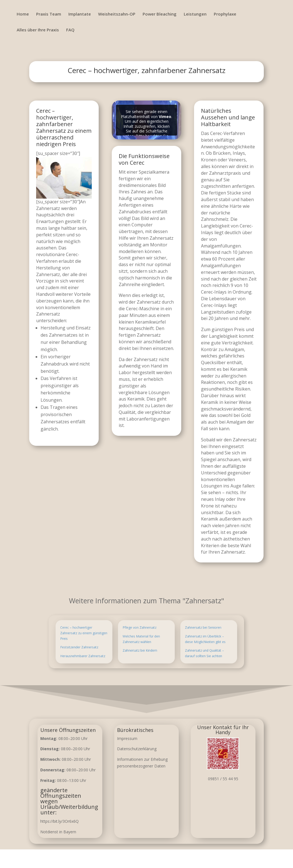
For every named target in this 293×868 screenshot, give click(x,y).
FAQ (70, 30)
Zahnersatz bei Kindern (142, 647)
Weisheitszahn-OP (117, 14)
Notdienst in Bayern (58, 832)
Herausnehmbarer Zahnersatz (106, 651)
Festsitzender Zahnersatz (104, 645)
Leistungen (195, 14)
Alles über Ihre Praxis (38, 30)
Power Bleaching (160, 14)
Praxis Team (49, 14)
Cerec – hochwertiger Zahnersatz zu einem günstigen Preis (106, 636)
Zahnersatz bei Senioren (183, 633)
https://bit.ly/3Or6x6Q (59, 821)
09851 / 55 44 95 (223, 779)
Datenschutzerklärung (137, 749)
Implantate (80, 14)
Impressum (127, 738)
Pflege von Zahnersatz (142, 633)
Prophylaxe (225, 14)
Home (23, 14)
